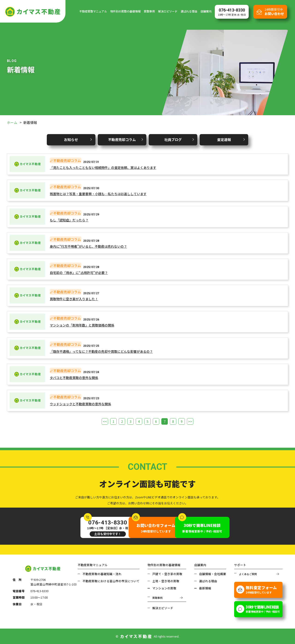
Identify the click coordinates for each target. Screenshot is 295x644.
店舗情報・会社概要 (213, 573)
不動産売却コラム (122, 139)
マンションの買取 (164, 588)
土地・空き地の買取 (166, 581)
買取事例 (149, 11)
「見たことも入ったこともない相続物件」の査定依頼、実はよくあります (103, 168)
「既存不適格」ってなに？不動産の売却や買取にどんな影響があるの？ (101, 351)
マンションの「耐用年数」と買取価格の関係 (82, 325)
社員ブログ (173, 139)
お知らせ (71, 139)
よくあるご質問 (248, 573)
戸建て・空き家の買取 (167, 573)
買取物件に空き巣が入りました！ (74, 299)
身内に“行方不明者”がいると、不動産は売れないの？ (88, 246)
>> (189, 421)
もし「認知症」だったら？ (69, 220)
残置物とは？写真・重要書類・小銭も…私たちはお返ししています (98, 194)
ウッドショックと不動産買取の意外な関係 (80, 404)
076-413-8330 (39, 591)
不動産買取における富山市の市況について (111, 581)
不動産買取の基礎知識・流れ (102, 573)
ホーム (12, 122)
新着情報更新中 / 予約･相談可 (211, 527)
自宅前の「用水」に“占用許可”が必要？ (79, 273)
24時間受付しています (148, 527)
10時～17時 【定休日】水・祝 (84, 528)
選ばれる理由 (189, 11)
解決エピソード (168, 11)
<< (106, 421)
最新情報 (205, 588)
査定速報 (224, 139)
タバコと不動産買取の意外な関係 (74, 378)
